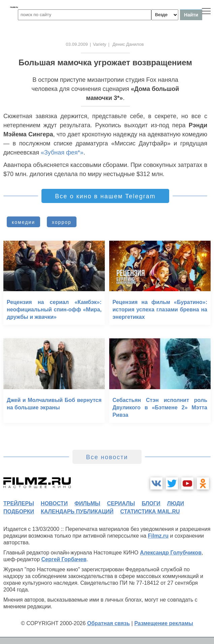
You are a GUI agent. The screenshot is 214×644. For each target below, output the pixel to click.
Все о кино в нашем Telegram (105, 196)
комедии (23, 222)
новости (54, 503)
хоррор (62, 222)
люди (176, 503)
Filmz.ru (158, 536)
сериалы (121, 503)
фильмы (87, 503)
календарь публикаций (77, 512)
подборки (19, 512)
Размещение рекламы (164, 623)
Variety (100, 44)
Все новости (107, 457)
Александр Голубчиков (171, 553)
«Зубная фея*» (62, 152)
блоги (151, 503)
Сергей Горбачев (64, 559)
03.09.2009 (77, 44)
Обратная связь (109, 623)
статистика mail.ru (150, 512)
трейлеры (19, 503)
